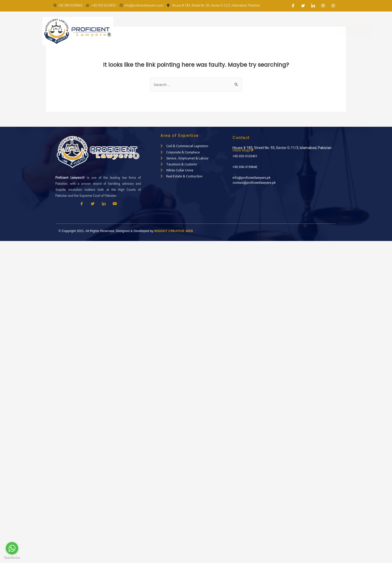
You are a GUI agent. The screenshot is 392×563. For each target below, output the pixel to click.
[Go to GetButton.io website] (12, 558)
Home (152, 31)
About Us (172, 31)
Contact (291, 31)
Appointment (335, 31)
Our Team (197, 31)
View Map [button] (255, 150)
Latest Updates (262, 31)
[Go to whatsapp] (12, 548)
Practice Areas (227, 31)
